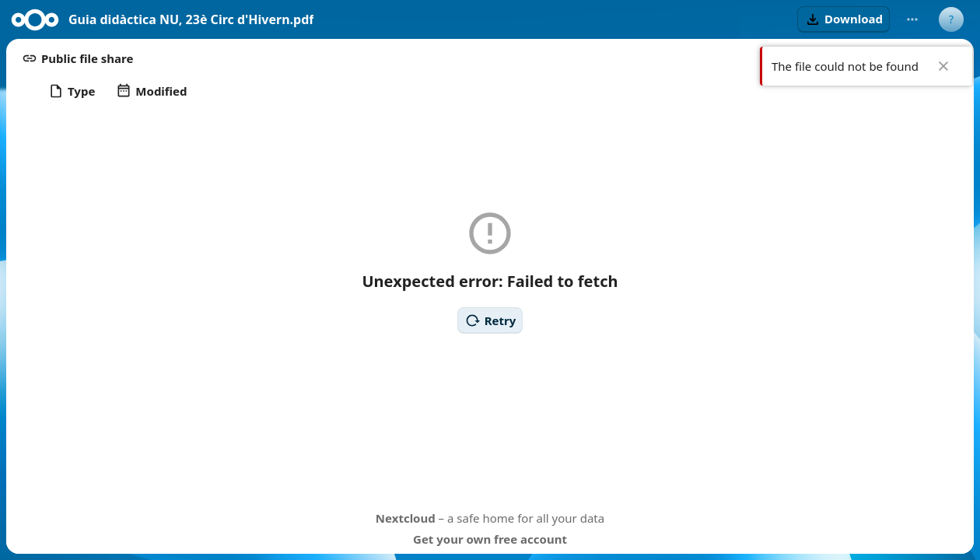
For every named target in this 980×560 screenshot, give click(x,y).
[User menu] (951, 19)
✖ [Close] (943, 66)
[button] (843, 19)
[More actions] (912, 19)
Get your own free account (490, 539)
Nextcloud (406, 518)
